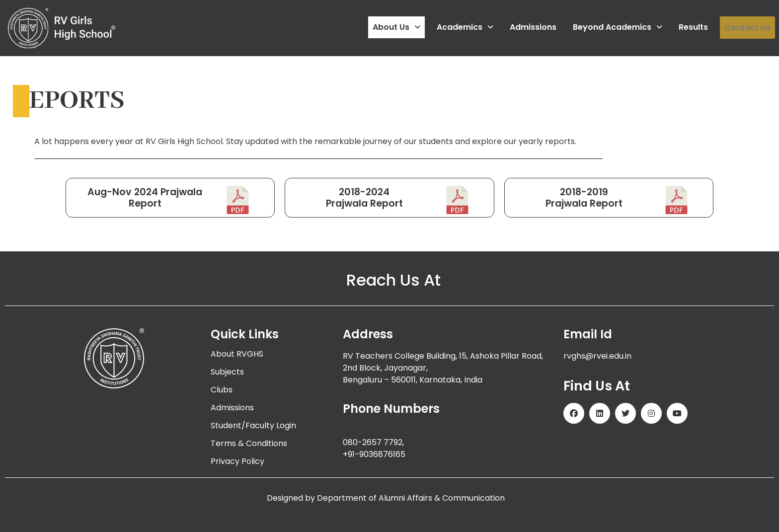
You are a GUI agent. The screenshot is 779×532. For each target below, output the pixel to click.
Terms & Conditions (249, 443)
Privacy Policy (237, 461)
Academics (465, 28)
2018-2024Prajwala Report (364, 198)
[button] (396, 28)
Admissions (533, 28)
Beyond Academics (618, 28)
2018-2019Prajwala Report (584, 198)
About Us (396, 28)
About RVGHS (237, 354)
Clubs (222, 390)
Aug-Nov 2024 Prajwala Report (145, 198)
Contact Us (747, 28)
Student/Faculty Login (253, 425)
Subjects (227, 372)
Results (693, 28)
